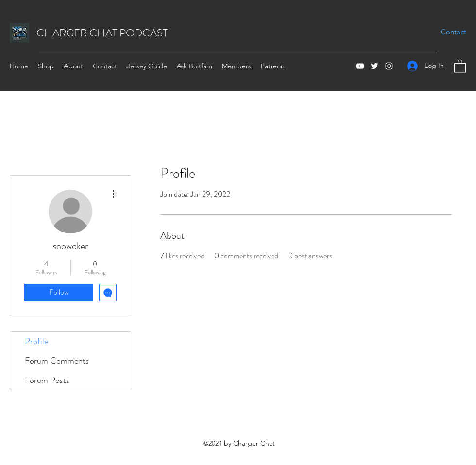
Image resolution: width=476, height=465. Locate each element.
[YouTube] (360, 66)
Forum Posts (47, 380)
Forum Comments (57, 361)
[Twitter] (374, 66)
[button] (460, 66)
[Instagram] (389, 66)
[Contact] (453, 32)
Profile (36, 341)
